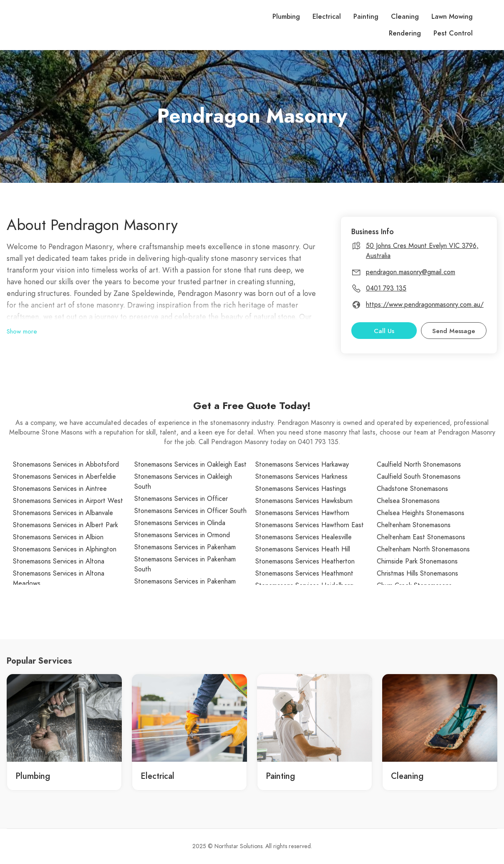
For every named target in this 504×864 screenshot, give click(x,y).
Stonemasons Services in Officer (181, 499)
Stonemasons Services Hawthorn (302, 513)
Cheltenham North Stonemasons (423, 549)
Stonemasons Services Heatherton (305, 561)
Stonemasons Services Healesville (304, 537)
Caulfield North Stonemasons (419, 465)
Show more (22, 331)
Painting (366, 17)
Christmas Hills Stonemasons (417, 573)
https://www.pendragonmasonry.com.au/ (425, 305)
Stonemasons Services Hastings (301, 489)
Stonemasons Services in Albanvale (63, 513)
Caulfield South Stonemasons (419, 477)
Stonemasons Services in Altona (59, 561)
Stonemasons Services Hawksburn (304, 501)
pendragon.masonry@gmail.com (411, 272)
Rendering (405, 33)
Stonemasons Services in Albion (58, 537)
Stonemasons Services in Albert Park (66, 525)
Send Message (454, 331)
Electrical (327, 17)
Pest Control (453, 33)
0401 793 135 (386, 288)
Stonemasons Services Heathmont (304, 573)
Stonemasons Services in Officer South (190, 511)
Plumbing (286, 17)
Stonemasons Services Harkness (301, 477)
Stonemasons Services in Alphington (65, 549)
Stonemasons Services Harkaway (302, 465)
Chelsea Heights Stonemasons (421, 513)
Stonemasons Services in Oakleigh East (190, 465)
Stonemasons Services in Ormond (182, 535)
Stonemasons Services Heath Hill (303, 549)
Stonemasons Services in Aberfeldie (64, 477)
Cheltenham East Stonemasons (421, 537)
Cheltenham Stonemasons (414, 525)
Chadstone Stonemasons (412, 489)
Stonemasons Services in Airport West (68, 501)
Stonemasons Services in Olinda (180, 523)
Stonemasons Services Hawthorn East (310, 525)
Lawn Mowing (452, 17)
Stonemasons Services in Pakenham (185, 547)
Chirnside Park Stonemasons (417, 561)
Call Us (384, 331)
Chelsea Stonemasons (408, 501)
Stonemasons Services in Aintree (60, 489)
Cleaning (405, 17)
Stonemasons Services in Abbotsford (66, 465)
